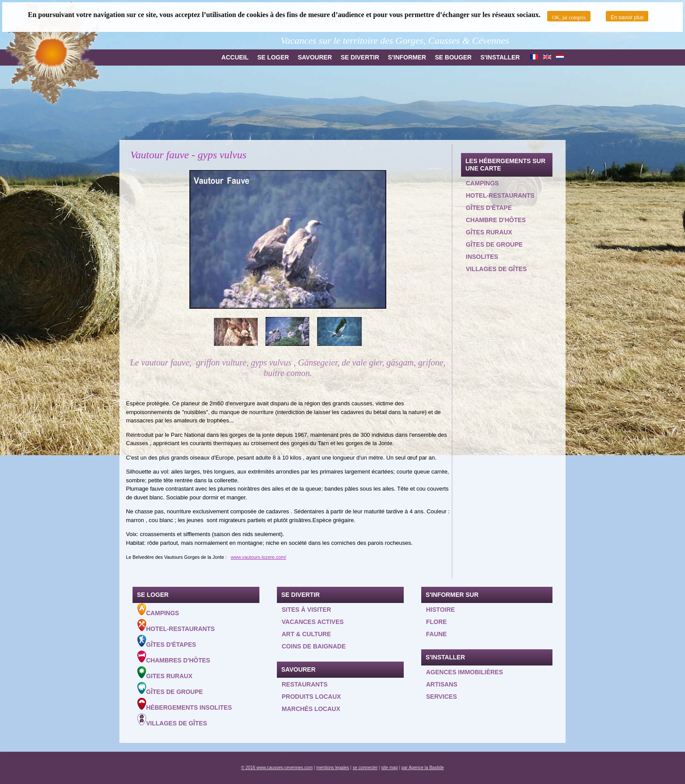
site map (390, 768)
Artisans (442, 684)
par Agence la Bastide (423, 768)
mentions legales (333, 768)
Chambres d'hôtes (174, 657)
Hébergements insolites (185, 704)
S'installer (500, 57)
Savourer (315, 57)
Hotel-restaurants (500, 195)
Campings (482, 183)
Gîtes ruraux (489, 232)
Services (442, 697)
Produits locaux (311, 697)
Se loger (273, 57)
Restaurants (305, 684)
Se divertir (360, 57)
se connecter (365, 768)
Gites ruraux (165, 673)
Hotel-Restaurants (176, 626)
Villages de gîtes (496, 269)
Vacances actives (313, 622)
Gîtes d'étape (489, 208)
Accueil (235, 57)
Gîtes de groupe (494, 244)
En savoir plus (627, 17)
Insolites (482, 257)
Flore (436, 622)
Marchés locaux (311, 709)
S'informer (407, 57)
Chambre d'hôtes (496, 220)
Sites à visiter (306, 610)
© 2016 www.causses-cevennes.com (277, 768)
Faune (436, 634)
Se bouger (453, 57)
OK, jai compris (569, 17)
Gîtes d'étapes (167, 641)
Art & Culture (306, 634)
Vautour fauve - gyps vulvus (188, 155)
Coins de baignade (314, 646)
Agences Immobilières (465, 672)
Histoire (440, 610)
